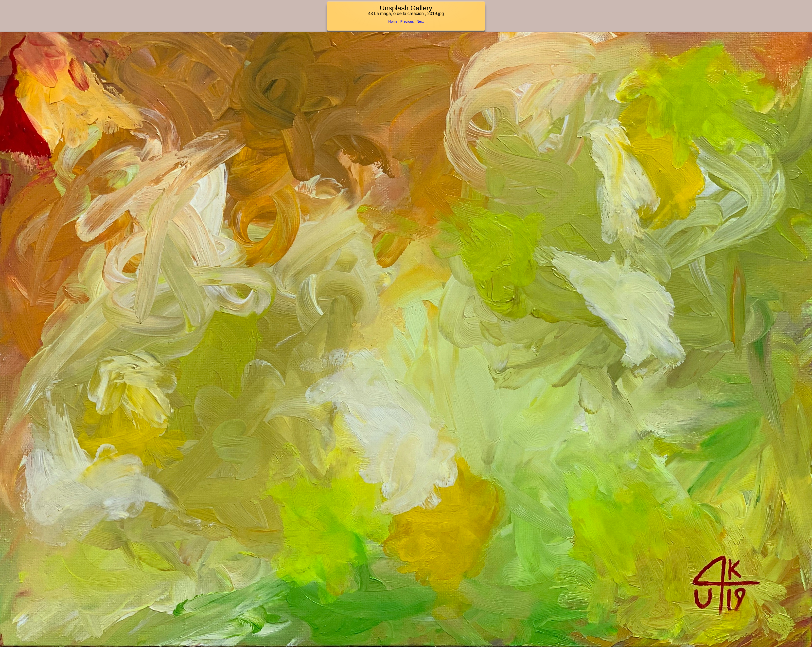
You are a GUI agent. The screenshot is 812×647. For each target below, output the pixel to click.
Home (393, 21)
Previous (407, 21)
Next (420, 21)
